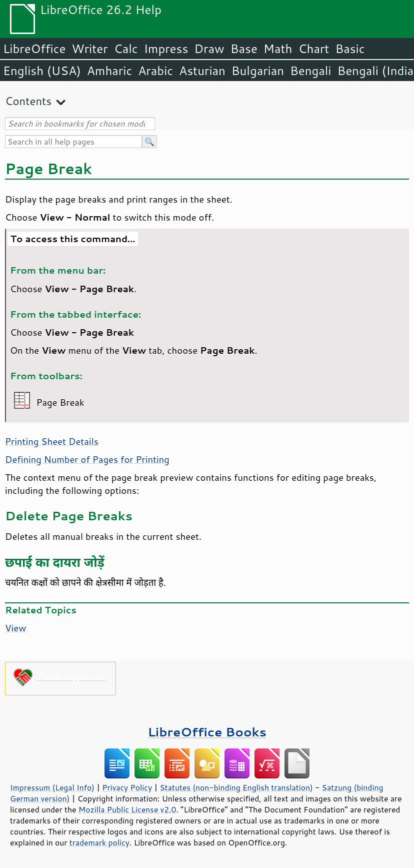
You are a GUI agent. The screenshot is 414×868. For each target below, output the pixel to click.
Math (278, 49)
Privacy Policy (127, 787)
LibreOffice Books (207, 732)
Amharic (109, 71)
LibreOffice (34, 49)
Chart (313, 49)
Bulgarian (258, 71)
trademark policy (99, 842)
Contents (28, 101)
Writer (89, 49)
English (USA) (42, 71)
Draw (209, 49)
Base (244, 49)
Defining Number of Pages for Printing (87, 459)
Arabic (155, 71)
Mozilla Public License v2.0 (127, 809)
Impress (166, 49)
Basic (350, 49)
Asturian (202, 71)
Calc (126, 49)
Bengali (310, 71)
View (15, 628)
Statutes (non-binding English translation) (236, 787)
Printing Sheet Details (52, 441)
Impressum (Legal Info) (52, 787)
